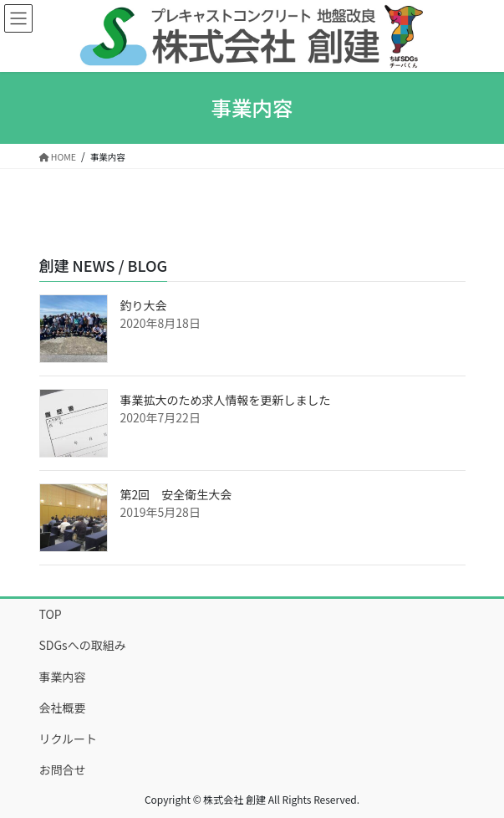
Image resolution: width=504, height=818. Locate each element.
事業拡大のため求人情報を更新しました (226, 400)
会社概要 (63, 708)
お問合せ (63, 769)
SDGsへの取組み (83, 645)
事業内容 (63, 677)
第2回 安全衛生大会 (176, 494)
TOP (51, 614)
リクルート (69, 739)
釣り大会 (144, 305)
